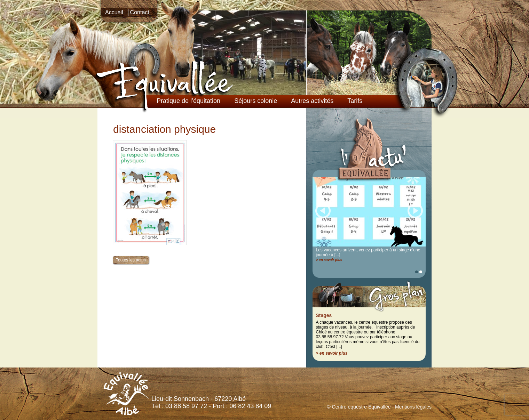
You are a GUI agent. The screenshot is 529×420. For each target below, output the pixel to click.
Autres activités (312, 101)
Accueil (114, 12)
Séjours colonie (256, 101)
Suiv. (415, 210)
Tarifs (355, 101)
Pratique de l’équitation (188, 101)
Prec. (323, 210)
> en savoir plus (329, 260)
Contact (140, 12)
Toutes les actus (131, 260)
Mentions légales (413, 407)
